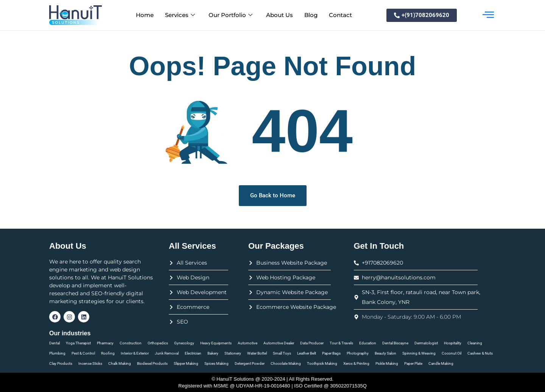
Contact (340, 15)
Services (180, 15)
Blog (311, 15)
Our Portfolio (230, 15)
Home (145, 15)
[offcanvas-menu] (488, 15)
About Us (280, 15)
